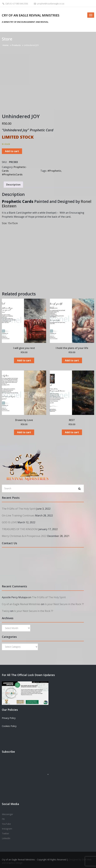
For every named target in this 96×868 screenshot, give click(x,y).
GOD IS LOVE (9, 522)
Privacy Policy (9, 718)
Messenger (7, 814)
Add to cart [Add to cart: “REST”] (72, 432)
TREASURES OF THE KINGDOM (20, 529)
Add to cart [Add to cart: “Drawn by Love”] (24, 432)
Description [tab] (13, 185)
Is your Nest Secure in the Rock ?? (64, 604)
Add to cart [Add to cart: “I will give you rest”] (24, 360)
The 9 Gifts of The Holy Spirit (19, 509)
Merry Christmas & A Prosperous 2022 (24, 536)
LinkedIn (6, 838)
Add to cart (12, 151)
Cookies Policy (9, 726)
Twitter (5, 833)
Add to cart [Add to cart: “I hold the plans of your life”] (72, 360)
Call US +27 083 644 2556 (15, 4)
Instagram (7, 829)
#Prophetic (54, 171)
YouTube (6, 824)
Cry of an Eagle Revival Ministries (31, 15)
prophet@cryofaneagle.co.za (49, 4)
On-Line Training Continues (18, 515)
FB (3, 819)
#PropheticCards (12, 174)
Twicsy (6, 611)
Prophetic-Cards (14, 169)
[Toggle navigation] (91, 15)
